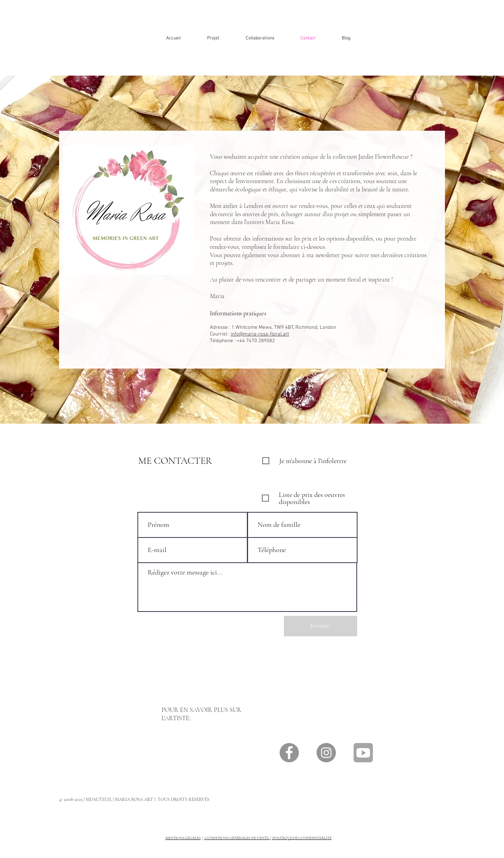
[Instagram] (326, 753)
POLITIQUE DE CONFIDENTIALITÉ (302, 838)
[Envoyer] (321, 626)
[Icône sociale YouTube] (363, 753)
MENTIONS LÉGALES (183, 838)
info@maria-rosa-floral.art (260, 334)
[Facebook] (289, 753)
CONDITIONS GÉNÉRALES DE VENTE (237, 838)
